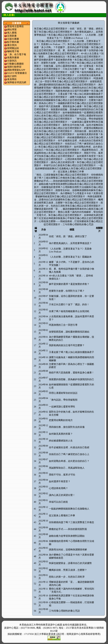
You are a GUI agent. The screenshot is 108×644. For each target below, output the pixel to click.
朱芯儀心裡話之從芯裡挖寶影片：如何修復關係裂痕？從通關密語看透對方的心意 (69, 113)
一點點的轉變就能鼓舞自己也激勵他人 (69, 509)
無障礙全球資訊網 (17, 82)
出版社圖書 (13, 39)
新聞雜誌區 (13, 48)
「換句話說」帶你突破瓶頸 (63, 400)
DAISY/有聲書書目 (17, 73)
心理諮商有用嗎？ (58, 488)
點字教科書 (13, 42)
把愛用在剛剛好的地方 (61, 420)
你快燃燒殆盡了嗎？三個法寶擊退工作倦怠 (72, 522)
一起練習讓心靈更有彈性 (62, 407)
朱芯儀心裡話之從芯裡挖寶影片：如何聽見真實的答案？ (71, 134)
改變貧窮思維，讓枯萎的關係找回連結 (69, 332)
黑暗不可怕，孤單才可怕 (62, 475)
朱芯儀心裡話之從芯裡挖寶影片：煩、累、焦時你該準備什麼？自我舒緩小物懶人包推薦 (68, 50)
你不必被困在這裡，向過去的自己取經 (69, 447)
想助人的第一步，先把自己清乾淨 (67, 577)
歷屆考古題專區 (15, 26)
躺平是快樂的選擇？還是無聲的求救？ (69, 284)
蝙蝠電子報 (13, 51)
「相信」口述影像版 (45, 175)
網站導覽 (12, 30)
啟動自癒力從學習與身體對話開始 (67, 536)
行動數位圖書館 (15, 64)
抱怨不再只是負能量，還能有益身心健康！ (72, 373)
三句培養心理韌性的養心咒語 (64, 611)
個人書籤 (12, 33)
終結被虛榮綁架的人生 (61, 441)
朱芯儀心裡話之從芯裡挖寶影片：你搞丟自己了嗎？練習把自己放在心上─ (69, 144)
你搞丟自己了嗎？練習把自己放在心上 (69, 454)
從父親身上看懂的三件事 (62, 515)
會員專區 (12, 79)
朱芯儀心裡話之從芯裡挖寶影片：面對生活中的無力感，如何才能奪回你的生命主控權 (69, 125)
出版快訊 (12, 61)
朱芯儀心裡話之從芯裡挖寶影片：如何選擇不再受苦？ (70, 156)
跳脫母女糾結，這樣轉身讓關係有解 (68, 550)
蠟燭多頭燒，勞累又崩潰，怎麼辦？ (68, 570)
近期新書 (12, 36)
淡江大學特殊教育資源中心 (43, 625)
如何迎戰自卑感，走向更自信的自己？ (69, 461)
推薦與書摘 (13, 57)
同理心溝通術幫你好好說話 (63, 393)
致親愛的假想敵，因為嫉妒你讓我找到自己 (72, 379)
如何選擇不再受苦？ (60, 481)
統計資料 (12, 76)
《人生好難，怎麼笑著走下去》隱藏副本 (70, 257)
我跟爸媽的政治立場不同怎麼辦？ (67, 345)
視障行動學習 (14, 67)
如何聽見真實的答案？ (61, 434)
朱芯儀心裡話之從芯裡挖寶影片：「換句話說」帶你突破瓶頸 (71, 119)
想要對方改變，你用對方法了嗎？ (67, 291)
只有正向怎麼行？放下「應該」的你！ (69, 304)
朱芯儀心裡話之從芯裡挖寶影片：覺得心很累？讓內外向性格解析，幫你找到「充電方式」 (69, 212)
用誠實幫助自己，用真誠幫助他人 (67, 468)
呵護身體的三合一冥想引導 (63, 325)
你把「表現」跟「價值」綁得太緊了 (68, 236)
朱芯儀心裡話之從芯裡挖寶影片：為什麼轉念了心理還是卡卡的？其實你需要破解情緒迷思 (69, 193)
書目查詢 (12, 45)
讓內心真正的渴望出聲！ (62, 495)
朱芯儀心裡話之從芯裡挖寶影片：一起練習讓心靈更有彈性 (65, 122)
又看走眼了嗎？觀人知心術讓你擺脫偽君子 (72, 352)
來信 (84, 625)
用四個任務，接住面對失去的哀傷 (67, 427)
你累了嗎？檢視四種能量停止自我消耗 (69, 311)
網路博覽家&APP (16, 70)
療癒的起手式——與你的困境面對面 (68, 529)
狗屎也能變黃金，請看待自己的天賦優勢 (70, 563)
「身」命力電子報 (17, 54)
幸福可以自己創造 (58, 502)
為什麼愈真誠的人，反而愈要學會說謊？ (70, 243)
